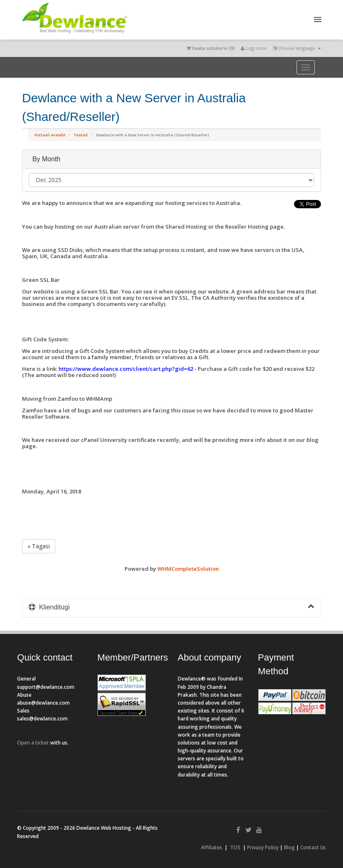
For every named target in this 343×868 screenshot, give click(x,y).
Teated (81, 135)
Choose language (297, 48)
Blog (289, 847)
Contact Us (313, 847)
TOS (235, 847)
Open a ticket (33, 743)
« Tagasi (39, 546)
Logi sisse (254, 48)
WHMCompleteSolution (188, 569)
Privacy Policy (263, 847)
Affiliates (212, 847)
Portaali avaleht (50, 135)
